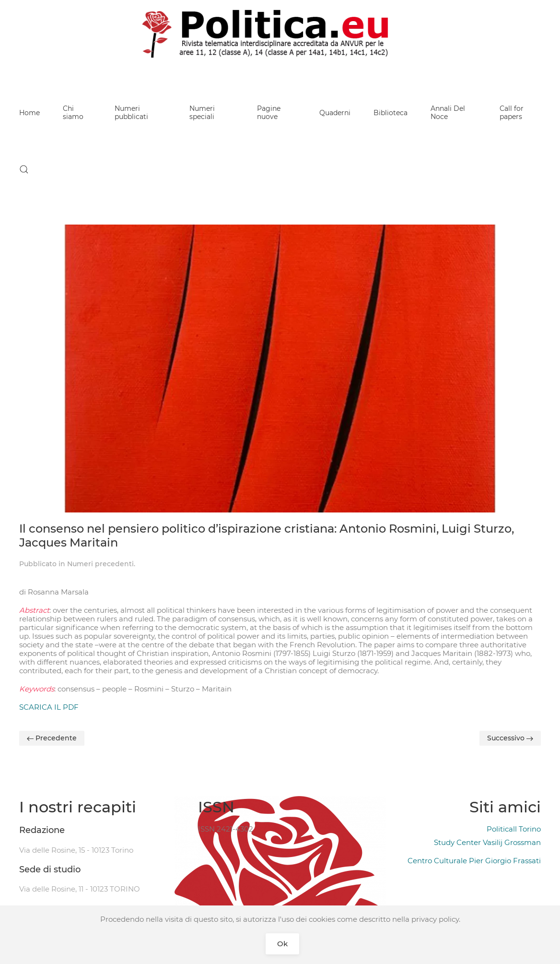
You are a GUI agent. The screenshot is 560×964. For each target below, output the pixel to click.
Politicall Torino (514, 829)
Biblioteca (391, 113)
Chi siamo (73, 113)
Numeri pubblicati (131, 113)
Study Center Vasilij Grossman (487, 842)
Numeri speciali (202, 113)
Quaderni (335, 113)
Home (29, 113)
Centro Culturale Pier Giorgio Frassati (474, 861)
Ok (282, 944)
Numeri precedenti (100, 564)
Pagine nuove (269, 113)
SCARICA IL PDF (49, 707)
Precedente (52, 738)
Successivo (510, 738)
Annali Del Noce (448, 113)
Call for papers (512, 113)
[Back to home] (280, 34)
